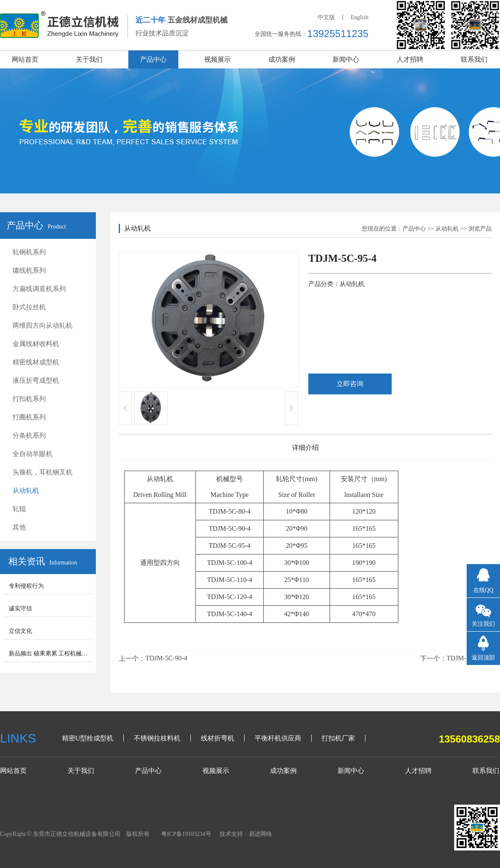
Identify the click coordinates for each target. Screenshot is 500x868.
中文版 (326, 17)
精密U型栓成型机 (88, 738)
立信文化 (20, 631)
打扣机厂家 (338, 738)
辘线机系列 (29, 270)
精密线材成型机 (36, 362)
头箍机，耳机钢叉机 (42, 472)
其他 (19, 527)
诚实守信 (20, 608)
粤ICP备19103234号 (186, 834)
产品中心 (153, 59)
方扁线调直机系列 (39, 289)
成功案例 (282, 59)
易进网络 (260, 834)
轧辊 (19, 509)
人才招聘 (410, 59)
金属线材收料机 (36, 344)
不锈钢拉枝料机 (157, 738)
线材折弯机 (217, 738)
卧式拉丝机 (29, 307)
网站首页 (25, 59)
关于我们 (89, 59)
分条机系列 (29, 435)
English (359, 17)
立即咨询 (350, 384)
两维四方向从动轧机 (42, 325)
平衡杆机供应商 (278, 738)
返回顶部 (483, 658)
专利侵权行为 (26, 586)
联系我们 (474, 59)
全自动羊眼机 (32, 454)
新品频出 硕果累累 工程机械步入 (51, 654)
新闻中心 (346, 59)
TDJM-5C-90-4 (166, 658)
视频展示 (217, 59)
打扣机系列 (29, 399)
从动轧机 (26, 490)
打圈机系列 (29, 417)
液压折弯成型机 (36, 380)
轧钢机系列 (29, 252)
